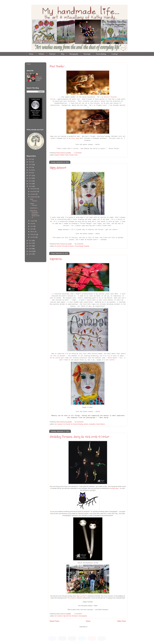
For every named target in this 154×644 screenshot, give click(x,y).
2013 (31, 186)
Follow (29, 64)
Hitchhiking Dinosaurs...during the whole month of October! (79, 437)
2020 (31, 167)
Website (41, 54)
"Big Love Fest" (81, 596)
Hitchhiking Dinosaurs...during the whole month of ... (35, 214)
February (33, 234)
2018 (31, 173)
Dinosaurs (75, 616)
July (32, 223)
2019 (31, 170)
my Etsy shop (74, 138)
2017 (31, 175)
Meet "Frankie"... (58, 66)
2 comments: (78, 153)
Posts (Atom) (92, 627)
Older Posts (121, 621)
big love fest (67, 616)
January (33, 237)
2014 (31, 184)
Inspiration (92, 424)
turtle (76, 155)
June (32, 226)
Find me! (52, 54)
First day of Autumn (68, 246)
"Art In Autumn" (72, 598)
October (33, 194)
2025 (31, 159)
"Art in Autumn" (59, 356)
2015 (31, 181)
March (33, 232)
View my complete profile (39, 79)
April (32, 229)
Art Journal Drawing (77, 424)
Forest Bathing (101, 54)
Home (31, 54)
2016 (31, 178)
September (34, 197)
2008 (31, 251)
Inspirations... (56, 259)
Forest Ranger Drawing (82, 246)
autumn (86, 424)
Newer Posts (54, 621)
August (33, 221)
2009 (31, 249)
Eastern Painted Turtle (61, 155)
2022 (31, 165)
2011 (31, 243)
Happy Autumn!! (58, 168)
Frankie (71, 155)
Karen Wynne (112, 358)
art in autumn (59, 424)
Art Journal (58, 246)
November (34, 191)
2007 (31, 254)
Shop (63, 54)
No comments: (79, 244)
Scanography (83, 616)
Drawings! (87, 54)
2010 (31, 246)
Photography (74, 54)
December (34, 189)
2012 (31, 241)
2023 (31, 162)
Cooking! (115, 54)
